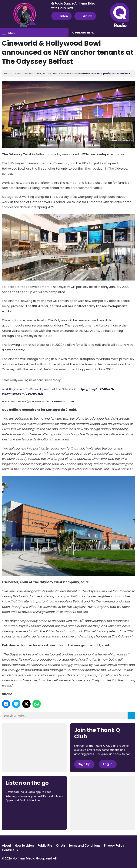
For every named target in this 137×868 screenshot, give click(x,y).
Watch (85, 16)
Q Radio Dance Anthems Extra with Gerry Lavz (73, 5)
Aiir (55, 858)
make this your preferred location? (106, 74)
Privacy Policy (114, 845)
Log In (108, 764)
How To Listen (24, 845)
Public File (45, 845)
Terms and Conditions (85, 845)
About (6, 845)
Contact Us (10, 850)
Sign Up (84, 764)
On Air (61, 845)
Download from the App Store (20, 811)
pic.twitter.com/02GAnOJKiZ (23, 394)
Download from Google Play (20, 820)
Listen (62, 16)
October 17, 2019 (63, 402)
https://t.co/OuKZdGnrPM (96, 389)
